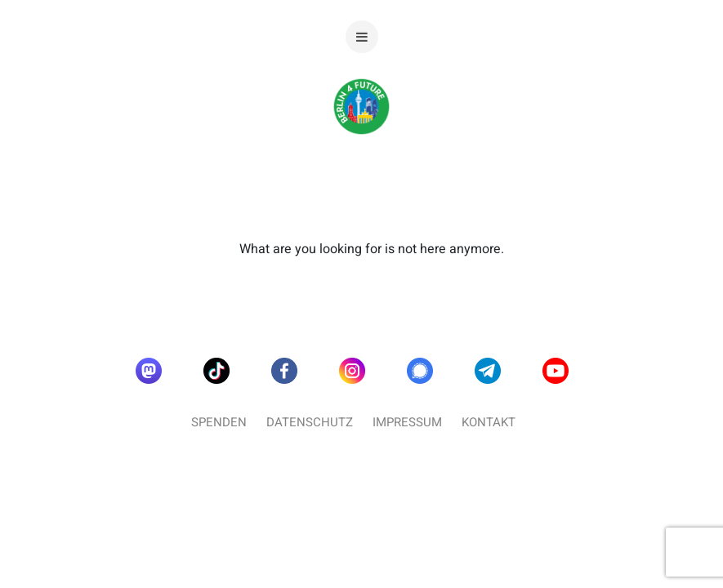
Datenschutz (310, 422)
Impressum (407, 422)
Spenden (219, 422)
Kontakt (489, 422)
